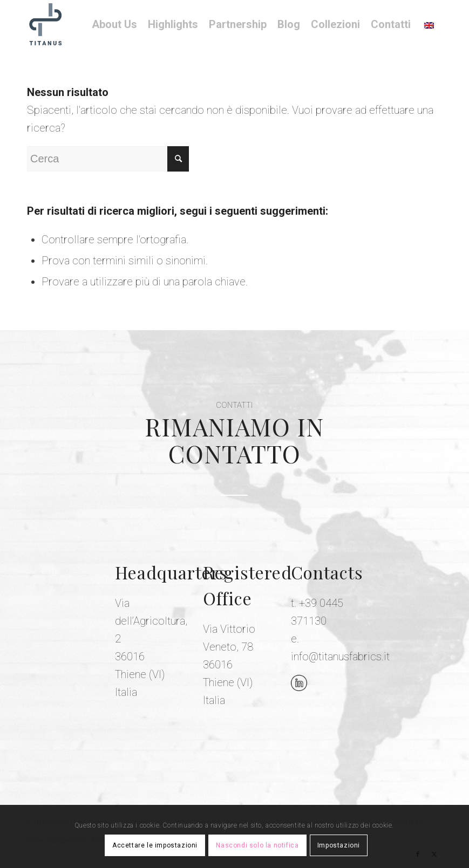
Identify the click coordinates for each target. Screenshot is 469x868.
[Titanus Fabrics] (46, 24)
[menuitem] (114, 24)
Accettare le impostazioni (155, 845)
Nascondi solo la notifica (257, 845)
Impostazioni (339, 845)
